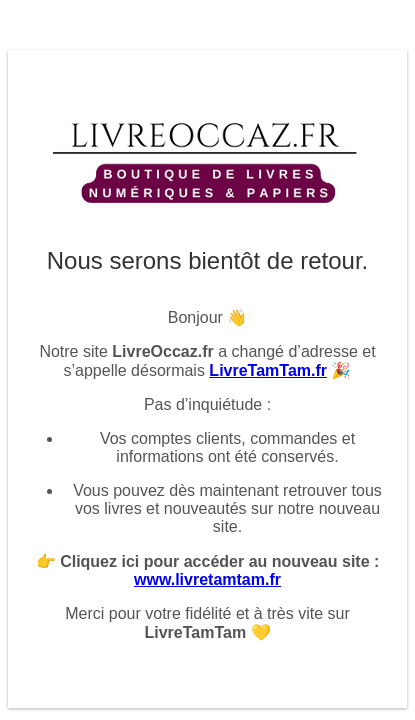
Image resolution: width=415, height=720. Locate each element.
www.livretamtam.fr (207, 579)
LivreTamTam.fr (268, 370)
